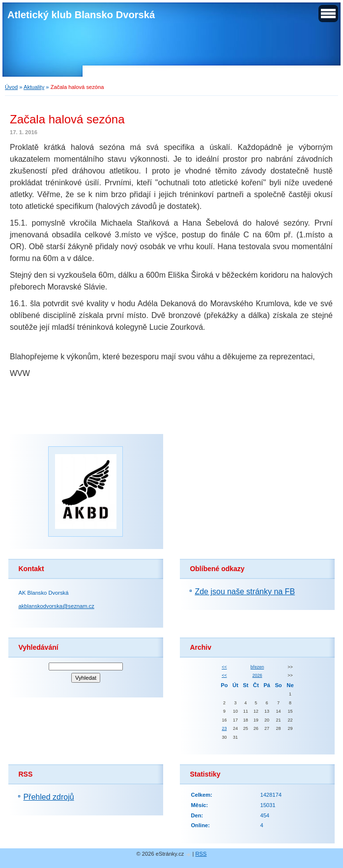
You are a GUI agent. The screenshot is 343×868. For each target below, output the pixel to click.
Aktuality (34, 87)
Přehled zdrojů (48, 797)
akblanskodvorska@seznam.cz (56, 606)
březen (257, 667)
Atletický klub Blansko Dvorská (81, 15)
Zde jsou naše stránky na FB (245, 592)
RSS (201, 854)
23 (224, 728)
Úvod (11, 87)
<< (224, 667)
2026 (257, 675)
